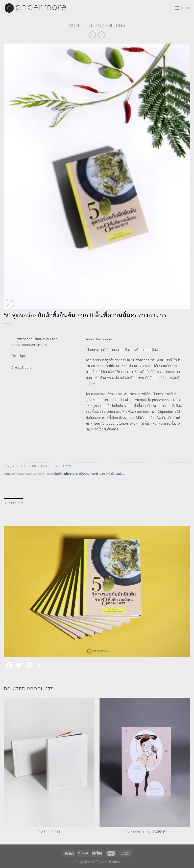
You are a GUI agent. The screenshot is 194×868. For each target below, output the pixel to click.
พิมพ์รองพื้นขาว (64, 474)
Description (13, 503)
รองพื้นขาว (82, 474)
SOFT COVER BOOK (58, 466)
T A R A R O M (49, 832)
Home (75, 25)
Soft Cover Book (22, 474)
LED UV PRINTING (107, 25)
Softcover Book (43, 474)
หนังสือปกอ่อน (115, 474)
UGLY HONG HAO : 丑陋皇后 (145, 832)
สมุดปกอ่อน (98, 474)
